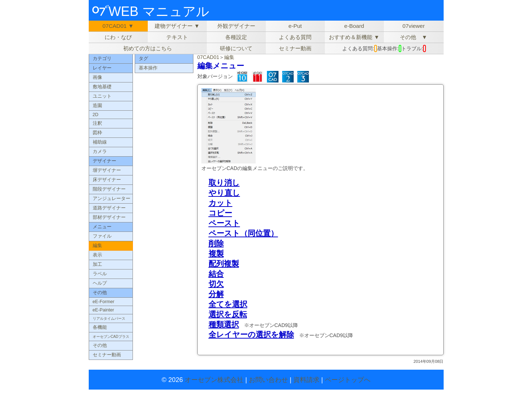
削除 (216, 243)
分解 (216, 294)
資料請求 (306, 380)
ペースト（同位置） (243, 233)
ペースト (224, 223)
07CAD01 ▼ (118, 26)
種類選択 (224, 324)
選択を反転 (228, 314)
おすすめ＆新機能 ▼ (354, 37)
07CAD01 (208, 57)
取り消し (224, 182)
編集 (229, 57)
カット (221, 203)
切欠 (216, 284)
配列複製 (224, 264)
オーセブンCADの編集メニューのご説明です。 (255, 168)
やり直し (224, 193)
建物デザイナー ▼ (177, 26)
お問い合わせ (268, 380)
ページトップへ (348, 380)
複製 (216, 253)
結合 (216, 274)
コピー (220, 213)
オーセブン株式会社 (214, 380)
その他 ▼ (413, 37)
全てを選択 (228, 304)
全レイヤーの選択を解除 (251, 334)
